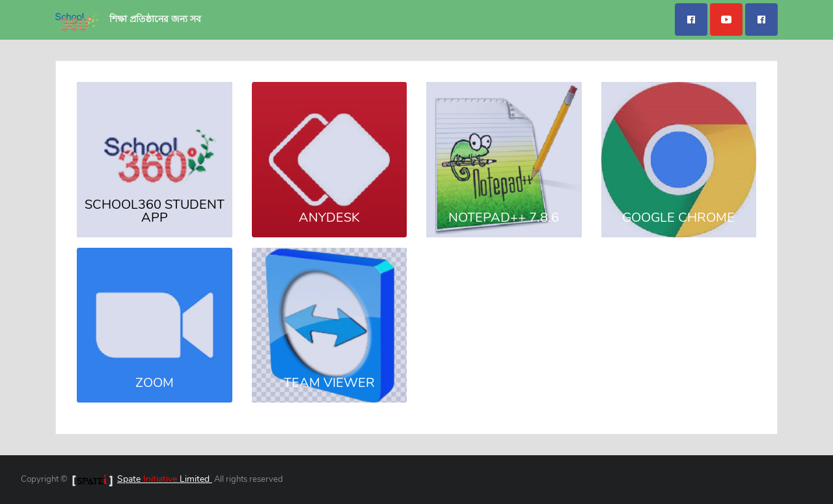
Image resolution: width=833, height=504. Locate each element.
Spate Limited (165, 479)
